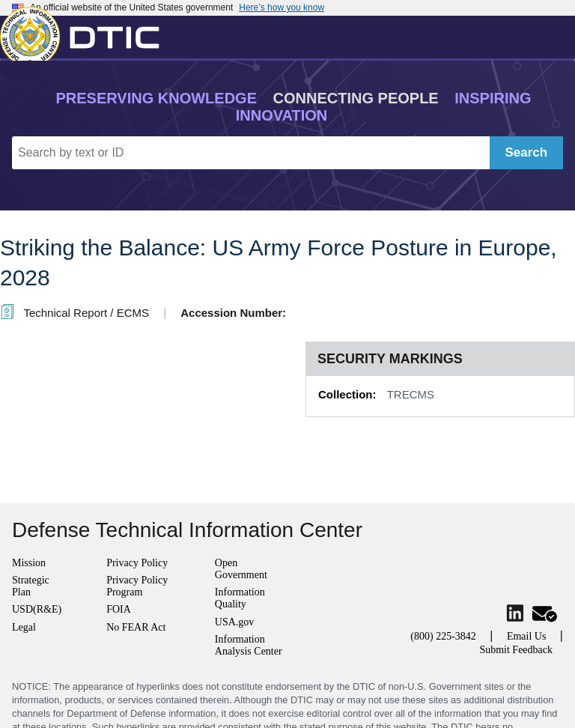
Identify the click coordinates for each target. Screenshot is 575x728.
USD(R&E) (37, 609)
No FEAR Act (136, 627)
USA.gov (235, 622)
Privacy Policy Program (137, 586)
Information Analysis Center (249, 645)
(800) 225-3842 (443, 636)
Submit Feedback (516, 650)
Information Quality (240, 598)
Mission (29, 563)
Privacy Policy (137, 563)
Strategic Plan (31, 586)
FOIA (119, 609)
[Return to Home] (86, 34)
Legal (24, 627)
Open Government (241, 569)
